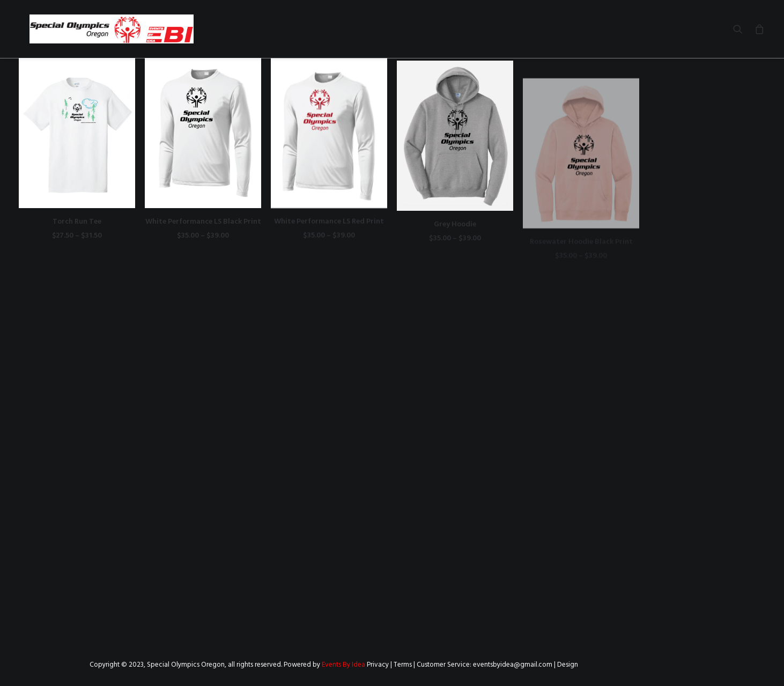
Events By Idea (343, 665)
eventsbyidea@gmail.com (513, 665)
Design (568, 665)
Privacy (378, 665)
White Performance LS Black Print (203, 222)
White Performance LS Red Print (329, 231)
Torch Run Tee (77, 222)
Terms (403, 665)
